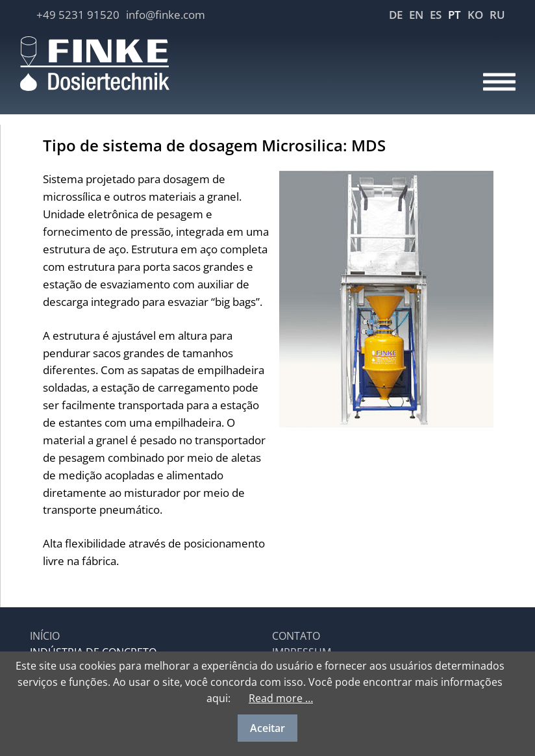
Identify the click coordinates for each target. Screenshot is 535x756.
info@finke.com (166, 15)
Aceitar (267, 728)
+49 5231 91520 (78, 15)
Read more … (281, 698)
